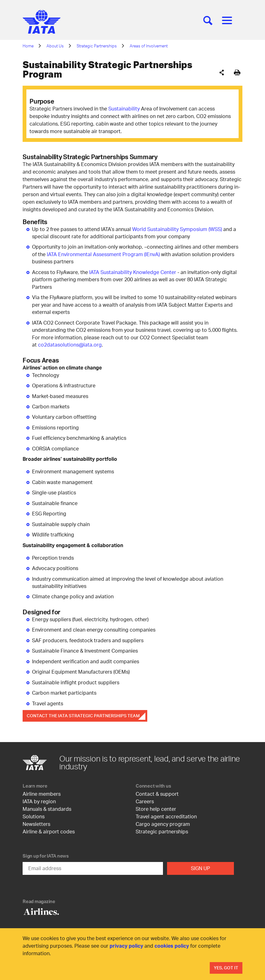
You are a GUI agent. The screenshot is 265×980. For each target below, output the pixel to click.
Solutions (34, 816)
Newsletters (36, 824)
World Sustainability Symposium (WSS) (177, 229)
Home (28, 46)
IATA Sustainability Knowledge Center (133, 272)
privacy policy (126, 946)
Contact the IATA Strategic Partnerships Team (83, 716)
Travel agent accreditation (166, 816)
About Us (55, 46)
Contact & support (157, 794)
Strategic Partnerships (97, 46)
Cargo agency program (163, 824)
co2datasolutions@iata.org (70, 345)
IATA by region (39, 801)
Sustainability (124, 108)
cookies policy (172, 946)
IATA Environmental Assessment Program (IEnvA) (103, 254)
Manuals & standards (47, 809)
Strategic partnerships (162, 831)
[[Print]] (237, 73)
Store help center (156, 809)
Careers (145, 801)
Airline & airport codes (49, 831)
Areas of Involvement (149, 46)
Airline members (42, 794)
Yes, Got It (226, 968)
